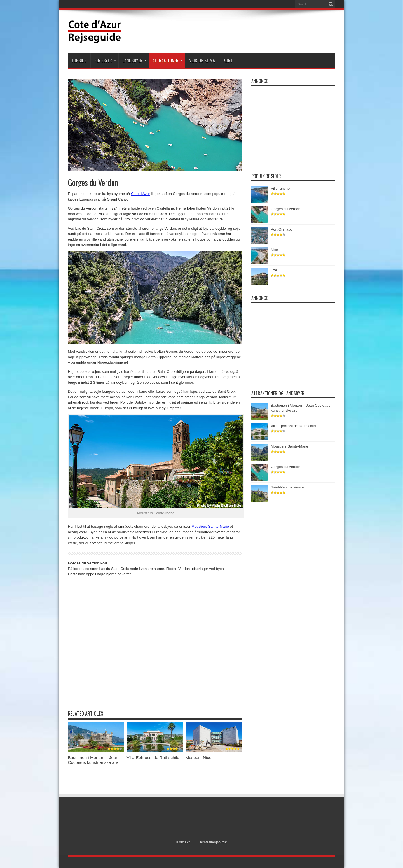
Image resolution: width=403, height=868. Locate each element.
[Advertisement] (233, 31)
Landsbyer (135, 60)
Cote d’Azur (140, 194)
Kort (228, 60)
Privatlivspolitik (213, 842)
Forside (79, 60)
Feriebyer (105, 60)
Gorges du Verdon (286, 209)
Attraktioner (168, 60)
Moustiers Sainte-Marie (210, 526)
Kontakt (183, 842)
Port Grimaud (282, 229)
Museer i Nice (199, 758)
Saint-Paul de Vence (287, 487)
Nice (275, 250)
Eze (274, 270)
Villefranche (280, 188)
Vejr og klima (202, 60)
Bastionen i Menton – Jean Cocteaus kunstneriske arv (93, 760)
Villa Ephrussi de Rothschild (153, 758)
